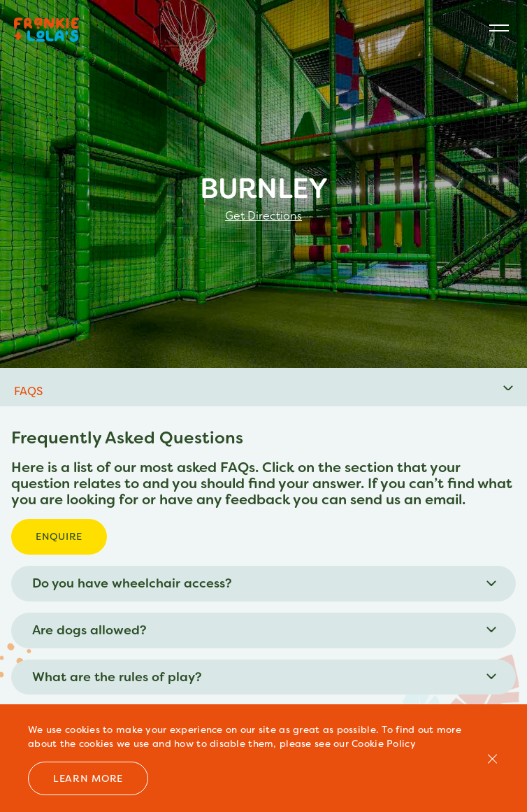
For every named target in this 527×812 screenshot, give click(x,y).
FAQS (28, 392)
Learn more (88, 778)
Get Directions (263, 216)
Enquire (59, 536)
